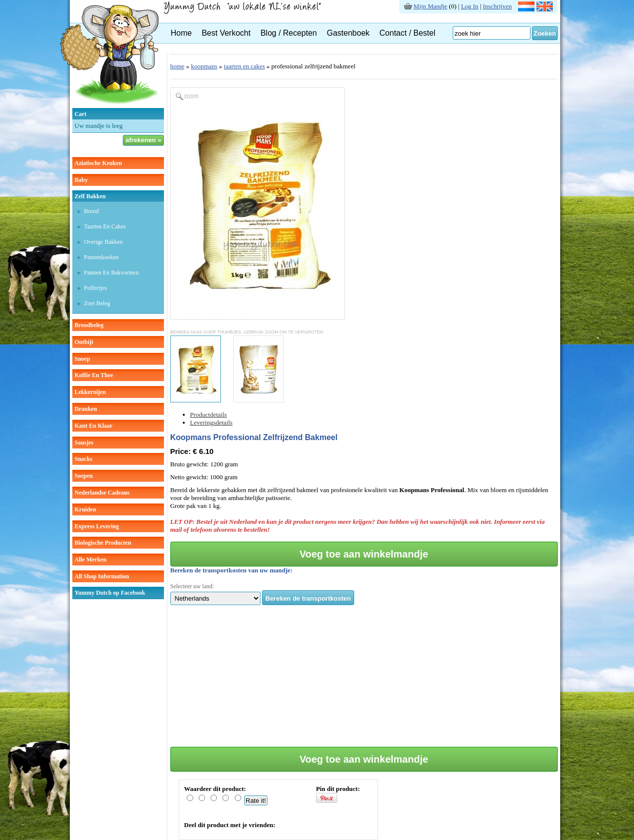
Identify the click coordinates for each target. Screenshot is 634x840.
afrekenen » (143, 140)
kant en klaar (94, 426)
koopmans (204, 66)
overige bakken (104, 242)
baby (81, 180)
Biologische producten (103, 543)
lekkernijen (90, 392)
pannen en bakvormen (112, 273)
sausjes (84, 443)
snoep (82, 359)
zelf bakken (90, 196)
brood (92, 211)
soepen (84, 476)
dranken (86, 409)
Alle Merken (91, 560)
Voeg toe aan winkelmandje (364, 554)
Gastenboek (348, 33)
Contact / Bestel (407, 33)
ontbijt (84, 342)
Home (182, 33)
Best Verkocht (226, 33)
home (178, 66)
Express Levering (97, 526)
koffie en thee (94, 375)
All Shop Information (102, 576)
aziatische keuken (99, 163)
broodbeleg (89, 325)
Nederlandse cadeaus (102, 493)
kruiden (85, 509)
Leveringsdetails (211, 422)
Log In (470, 6)
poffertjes (96, 288)
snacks (84, 459)
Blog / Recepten (289, 33)
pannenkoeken (102, 257)
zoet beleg (97, 303)
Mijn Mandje (430, 6)
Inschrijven (497, 6)
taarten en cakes (105, 226)
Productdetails (209, 415)
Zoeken (545, 33)
